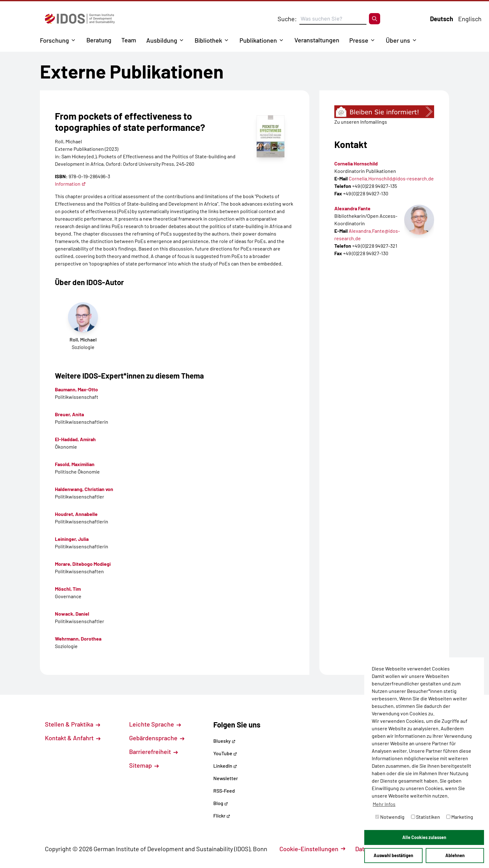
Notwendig (390, 817)
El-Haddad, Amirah (75, 439)
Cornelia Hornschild (356, 163)
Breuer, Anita (69, 414)
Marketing (460, 817)
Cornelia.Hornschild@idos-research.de (391, 178)
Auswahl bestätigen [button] (393, 855)
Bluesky (224, 741)
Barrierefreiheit (153, 751)
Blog (221, 803)
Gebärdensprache (157, 738)
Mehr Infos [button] (384, 804)
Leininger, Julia (72, 539)
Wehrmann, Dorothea (78, 639)
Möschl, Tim (68, 589)
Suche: (287, 19)
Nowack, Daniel (72, 614)
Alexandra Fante (352, 208)
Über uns (398, 40)
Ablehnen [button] (455, 855)
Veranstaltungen (317, 40)
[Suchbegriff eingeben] (333, 19)
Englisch (470, 19)
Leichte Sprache (155, 724)
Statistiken (426, 817)
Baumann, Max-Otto (76, 389)
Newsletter (226, 778)
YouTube (225, 753)
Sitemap (144, 765)
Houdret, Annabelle (76, 514)
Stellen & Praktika (73, 724)
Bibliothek (208, 40)
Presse (359, 40)
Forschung (54, 40)
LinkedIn (225, 766)
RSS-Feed (224, 791)
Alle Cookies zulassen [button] (424, 837)
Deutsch (442, 19)
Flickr (222, 816)
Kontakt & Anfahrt (73, 738)
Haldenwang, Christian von (84, 489)
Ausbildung (162, 40)
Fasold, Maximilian (75, 464)
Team (129, 40)
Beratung (99, 40)
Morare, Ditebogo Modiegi (83, 564)
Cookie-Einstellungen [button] (312, 849)
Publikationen (258, 40)
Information (70, 184)
